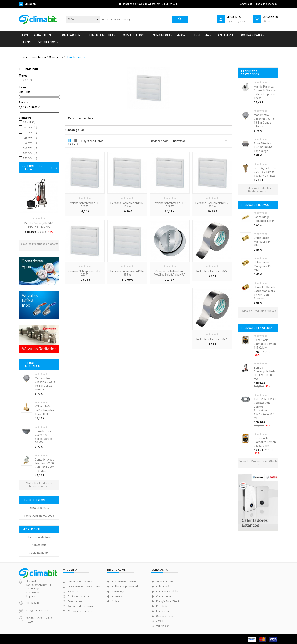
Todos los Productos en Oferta (39, 245)
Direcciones (75, 601)
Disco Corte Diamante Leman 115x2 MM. (265, 344)
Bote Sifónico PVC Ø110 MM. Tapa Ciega (263, 147)
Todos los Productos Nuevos (258, 313)
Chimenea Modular (167, 591)
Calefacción (163, 586)
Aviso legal (119, 591)
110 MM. (30, 133)
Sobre (116, 601)
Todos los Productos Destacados (39, 485)
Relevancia (200, 141)
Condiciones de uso (124, 582)
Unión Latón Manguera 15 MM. (262, 266)
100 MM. (30, 128)
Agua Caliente (165, 582)
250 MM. (30, 158)
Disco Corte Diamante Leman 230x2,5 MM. (265, 442)
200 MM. (30, 153)
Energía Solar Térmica (169, 601)
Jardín (160, 621)
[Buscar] (136, 20)
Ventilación (163, 626)
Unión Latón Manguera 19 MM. (262, 242)
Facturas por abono (80, 596)
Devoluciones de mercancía (84, 586)
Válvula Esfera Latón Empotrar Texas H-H (45, 410)
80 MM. (29, 122)
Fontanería (163, 611)
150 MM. (30, 143)
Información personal (81, 582)
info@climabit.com (38, 610)
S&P (28, 80)
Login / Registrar (236, 21)
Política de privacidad (125, 586)
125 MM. (30, 138)
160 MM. (30, 148)
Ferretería (162, 606)
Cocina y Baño (165, 616)
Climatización (164, 596)
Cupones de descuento (82, 606)
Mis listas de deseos (80, 611)
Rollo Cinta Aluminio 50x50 (212, 271)
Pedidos (73, 591)
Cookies (117, 596)
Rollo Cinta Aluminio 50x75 (212, 339)
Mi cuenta (70, 570)
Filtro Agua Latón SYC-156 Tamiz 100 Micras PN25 (265, 172)
